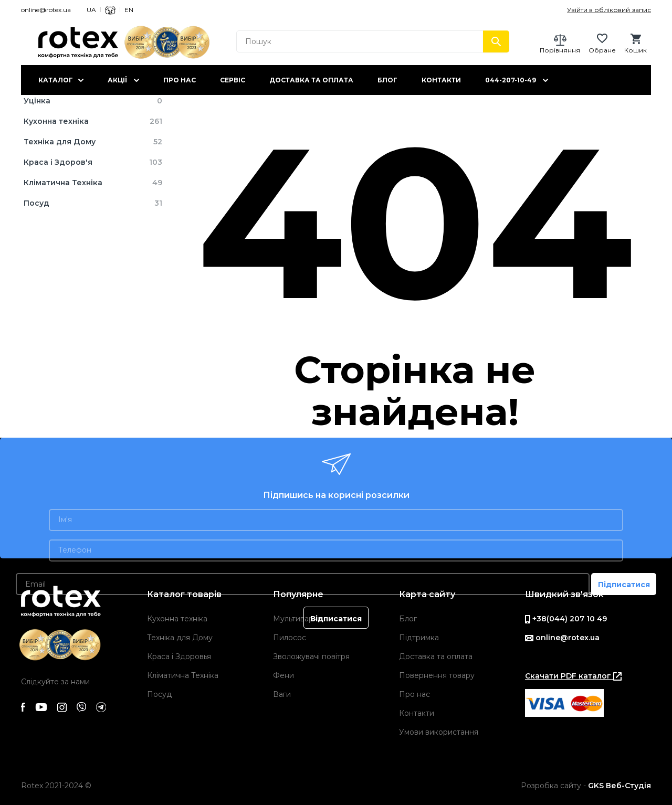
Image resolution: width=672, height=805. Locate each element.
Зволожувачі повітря (311, 656)
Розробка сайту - (586, 786)
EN (129, 10)
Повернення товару (437, 675)
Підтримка (419, 638)
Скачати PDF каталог (573, 676)
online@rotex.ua (46, 10)
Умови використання (439, 732)
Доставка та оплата (311, 80)
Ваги (282, 694)
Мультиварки (298, 619)
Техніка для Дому (180, 638)
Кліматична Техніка (183, 675)
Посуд (159, 694)
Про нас (180, 80)
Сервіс (233, 80)
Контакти (441, 80)
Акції (117, 80)
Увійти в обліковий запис (609, 10)
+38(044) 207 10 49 (566, 619)
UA (91, 10)
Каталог (56, 80)
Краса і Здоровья (179, 656)
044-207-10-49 (511, 80)
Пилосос (290, 638)
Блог (387, 80)
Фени (283, 675)
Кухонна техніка (177, 619)
